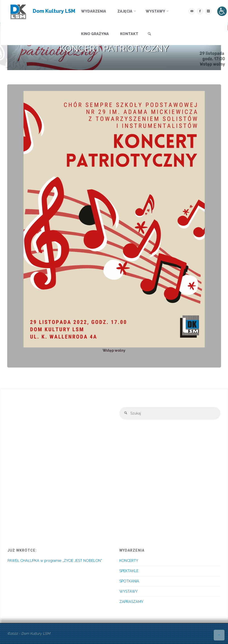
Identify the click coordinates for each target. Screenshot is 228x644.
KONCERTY (129, 561)
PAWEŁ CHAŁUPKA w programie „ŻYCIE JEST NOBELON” (55, 561)
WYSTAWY (129, 591)
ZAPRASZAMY (131, 602)
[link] (149, 34)
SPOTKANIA (129, 581)
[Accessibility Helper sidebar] (222, 11)
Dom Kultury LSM (54, 11)
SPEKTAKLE (129, 571)
